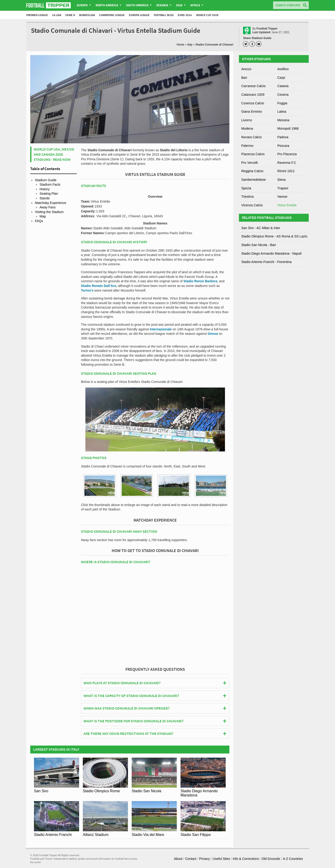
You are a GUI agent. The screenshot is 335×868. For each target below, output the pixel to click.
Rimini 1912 (286, 171)
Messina (283, 120)
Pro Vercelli (250, 163)
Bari (244, 78)
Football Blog (164, 15)
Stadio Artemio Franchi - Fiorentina (266, 262)
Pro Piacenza (287, 154)
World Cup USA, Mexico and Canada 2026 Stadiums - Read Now (54, 154)
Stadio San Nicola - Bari (259, 245)
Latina (282, 112)
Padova (283, 137)
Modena (247, 128)
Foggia (282, 103)
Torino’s (87, 290)
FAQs (39, 221)
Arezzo (246, 69)
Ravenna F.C (287, 163)
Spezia (246, 188)
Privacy (204, 859)
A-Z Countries (293, 859)
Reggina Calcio (252, 171)
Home (181, 45)
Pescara (283, 146)
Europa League (139, 15)
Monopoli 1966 (288, 128)
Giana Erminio (252, 112)
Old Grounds (271, 859)
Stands (45, 198)
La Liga (57, 15)
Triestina (247, 197)
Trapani (283, 188)
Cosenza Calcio (253, 103)
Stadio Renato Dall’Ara (99, 286)
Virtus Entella (287, 205)
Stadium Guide (46, 180)
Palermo (247, 146)
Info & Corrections (246, 859)
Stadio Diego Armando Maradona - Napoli (271, 253)
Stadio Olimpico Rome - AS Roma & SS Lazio (274, 236)
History (45, 189)
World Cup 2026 (207, 15)
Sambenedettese (254, 180)
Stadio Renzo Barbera (200, 281)
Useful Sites (221, 859)
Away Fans (48, 207)
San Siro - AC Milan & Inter (261, 228)
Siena (281, 180)
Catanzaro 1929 (253, 95)
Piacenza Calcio (253, 154)
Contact (191, 859)
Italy (190, 45)
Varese (282, 197)
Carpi (281, 78)
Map (43, 216)
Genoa (213, 334)
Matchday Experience (51, 203)
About (178, 859)
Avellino (283, 69)
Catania (283, 86)
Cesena (283, 95)
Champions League (112, 15)
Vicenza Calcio (252, 205)
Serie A (70, 15)
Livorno (247, 120)
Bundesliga (87, 15)
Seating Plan (49, 194)
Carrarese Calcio (253, 86)
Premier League (37, 15)
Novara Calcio (251, 137)
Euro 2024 (185, 15)
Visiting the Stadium (49, 212)
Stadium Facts (50, 184)
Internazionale (161, 329)
